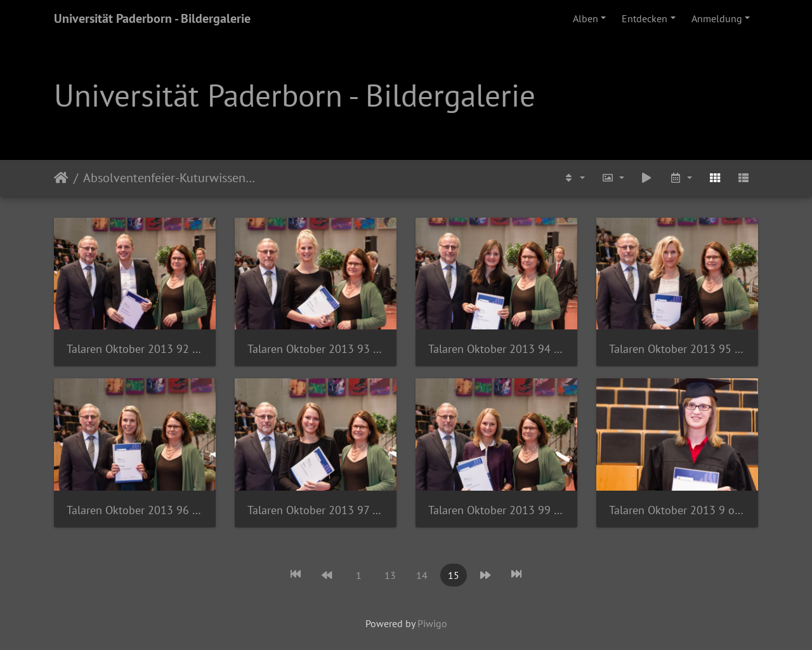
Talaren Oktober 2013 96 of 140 (135, 510)
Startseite (61, 178)
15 (454, 575)
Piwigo (432, 623)
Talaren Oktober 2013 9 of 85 (677, 510)
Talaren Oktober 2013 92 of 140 (135, 349)
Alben (586, 18)
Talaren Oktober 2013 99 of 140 (496, 510)
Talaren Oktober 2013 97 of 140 (316, 510)
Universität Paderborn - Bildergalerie (152, 18)
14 (422, 575)
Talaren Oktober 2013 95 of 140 (677, 349)
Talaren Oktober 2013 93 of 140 (316, 349)
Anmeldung (717, 18)
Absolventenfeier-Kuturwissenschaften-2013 (171, 178)
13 (390, 575)
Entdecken (645, 18)
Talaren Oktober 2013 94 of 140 (496, 349)
